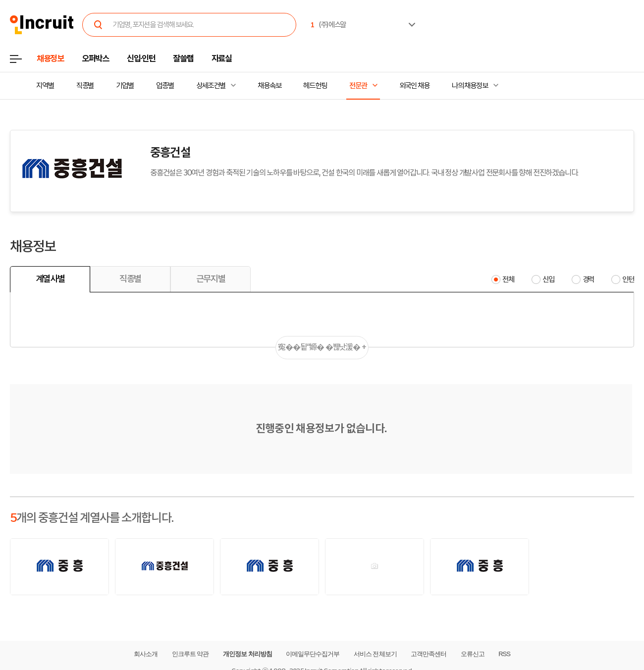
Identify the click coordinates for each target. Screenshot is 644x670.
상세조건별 (211, 86)
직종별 (85, 86)
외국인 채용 (414, 86)
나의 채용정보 (470, 86)
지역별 (45, 86)
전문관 (358, 86)
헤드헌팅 (315, 86)
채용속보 (269, 86)
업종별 (165, 86)
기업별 (125, 86)
